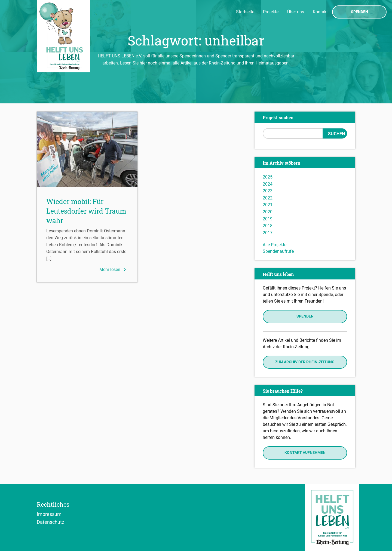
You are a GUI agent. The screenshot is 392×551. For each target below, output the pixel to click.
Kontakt (320, 12)
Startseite (245, 12)
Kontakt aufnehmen (305, 453)
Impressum (49, 514)
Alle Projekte (275, 245)
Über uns (296, 12)
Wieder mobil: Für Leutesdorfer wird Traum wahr (86, 211)
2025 (268, 177)
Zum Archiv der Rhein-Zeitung (305, 362)
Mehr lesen (114, 270)
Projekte (271, 12)
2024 (268, 184)
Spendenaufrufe (278, 251)
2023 (268, 191)
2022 (268, 198)
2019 (268, 219)
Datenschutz (50, 522)
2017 (268, 233)
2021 (268, 205)
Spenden (359, 12)
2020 (268, 212)
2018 (268, 226)
